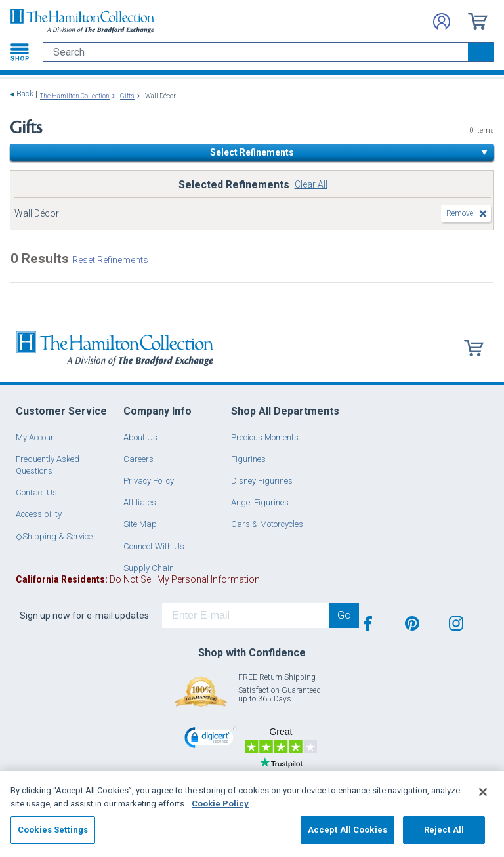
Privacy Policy (149, 481)
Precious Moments (265, 437)
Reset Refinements (110, 260)
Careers (138, 459)
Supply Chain (149, 568)
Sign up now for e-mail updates (84, 616)
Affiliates (140, 502)
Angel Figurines (260, 502)
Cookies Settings (53, 830)
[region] (252, 814)
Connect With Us (154, 546)
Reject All (444, 830)
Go (344, 615)
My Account (37, 437)
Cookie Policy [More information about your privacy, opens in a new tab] (220, 804)
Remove (460, 213)
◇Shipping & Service (54, 536)
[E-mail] (246, 616)
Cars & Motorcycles (267, 524)
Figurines (248, 459)
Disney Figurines (262, 481)
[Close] (483, 792)
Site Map (140, 524)
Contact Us (36, 492)
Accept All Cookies (347, 830)
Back (25, 94)
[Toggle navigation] (20, 52)
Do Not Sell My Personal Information (138, 579)
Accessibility (39, 514)
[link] (211, 739)
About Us (140, 437)
